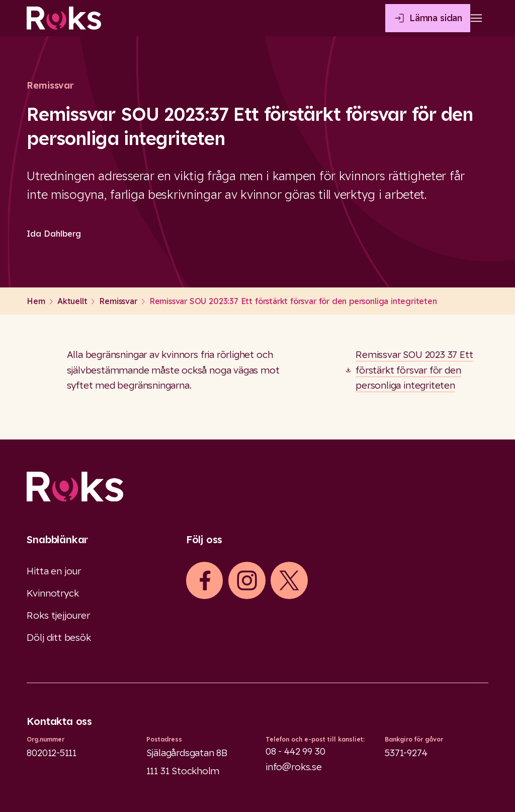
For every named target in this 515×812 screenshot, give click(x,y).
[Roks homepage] (64, 18)
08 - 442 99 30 (295, 751)
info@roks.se (294, 767)
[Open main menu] (476, 18)
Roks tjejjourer (58, 615)
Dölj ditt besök (59, 637)
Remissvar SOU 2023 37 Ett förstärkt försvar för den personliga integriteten (414, 370)
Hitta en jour (54, 571)
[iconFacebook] (205, 580)
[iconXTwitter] (289, 580)
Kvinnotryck (53, 593)
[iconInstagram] (247, 580)
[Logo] (257, 487)
